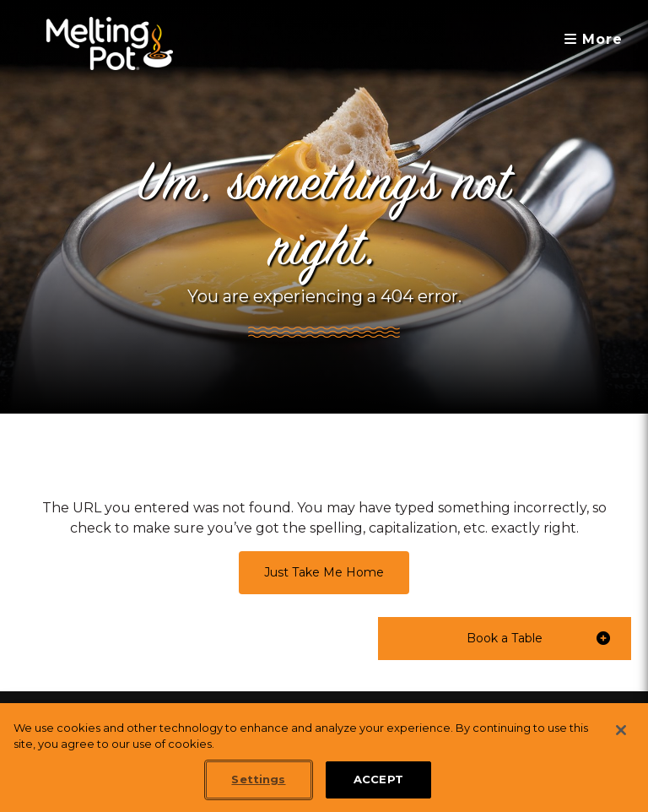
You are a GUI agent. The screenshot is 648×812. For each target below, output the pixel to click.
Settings (258, 779)
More (594, 39)
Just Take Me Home (324, 572)
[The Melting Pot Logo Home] (110, 43)
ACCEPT (378, 779)
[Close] (621, 730)
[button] (505, 639)
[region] (324, 758)
